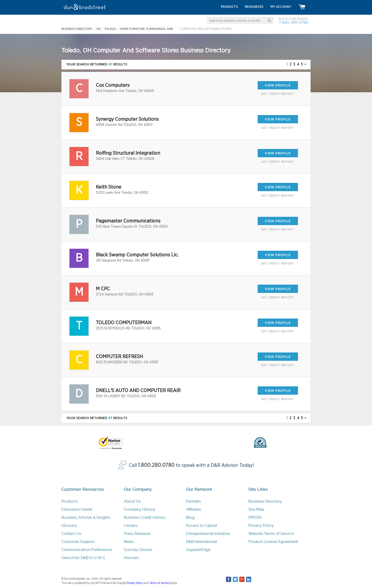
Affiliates (194, 509)
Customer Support (78, 542)
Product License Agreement (273, 542)
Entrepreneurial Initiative (208, 534)
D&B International (202, 542)
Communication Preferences (87, 550)
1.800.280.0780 (156, 465)
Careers (131, 525)
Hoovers (131, 558)
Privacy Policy (261, 525)
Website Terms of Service (271, 534)
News (129, 542)
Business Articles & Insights (86, 517)
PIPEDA (255, 517)
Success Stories (138, 550)
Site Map (256, 509)
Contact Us (71, 534)
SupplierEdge (198, 550)
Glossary (69, 525)
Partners (193, 501)
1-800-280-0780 (294, 22)
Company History (139, 509)
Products (70, 501)
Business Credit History (145, 517)
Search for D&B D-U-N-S (83, 558)
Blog (190, 517)
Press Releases (137, 534)
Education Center (77, 509)
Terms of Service (159, 583)
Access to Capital (202, 525)
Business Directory (265, 501)
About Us (132, 501)
